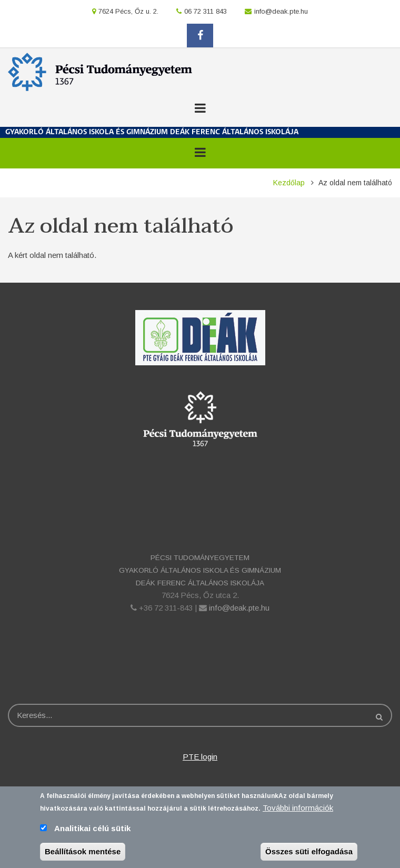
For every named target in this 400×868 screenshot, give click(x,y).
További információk (298, 811)
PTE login (200, 757)
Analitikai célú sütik (92, 832)
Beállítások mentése (83, 855)
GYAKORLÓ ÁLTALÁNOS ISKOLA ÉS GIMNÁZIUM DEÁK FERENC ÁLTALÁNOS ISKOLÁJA (152, 132)
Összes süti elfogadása (309, 855)
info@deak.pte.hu (281, 11)
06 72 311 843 (206, 11)
